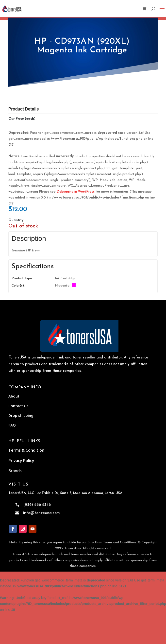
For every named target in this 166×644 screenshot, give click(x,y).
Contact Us (18, 406)
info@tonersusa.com (41, 513)
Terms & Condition (26, 450)
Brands (15, 471)
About (14, 396)
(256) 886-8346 (37, 505)
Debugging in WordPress (76, 192)
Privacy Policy (21, 461)
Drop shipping (21, 415)
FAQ (12, 425)
